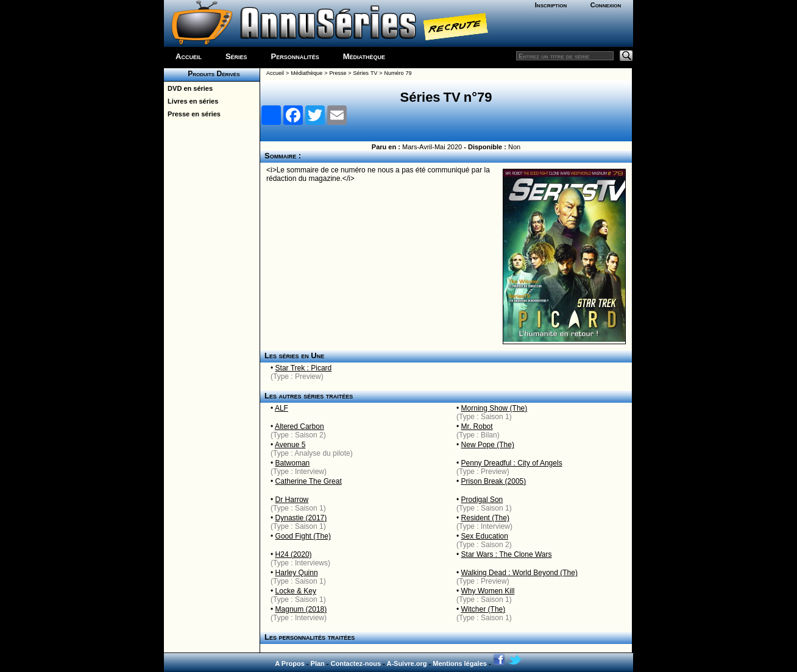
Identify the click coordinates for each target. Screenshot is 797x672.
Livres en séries (191, 101)
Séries (236, 56)
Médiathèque (364, 56)
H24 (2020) (294, 554)
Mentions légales (460, 663)
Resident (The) (485, 518)
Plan (318, 663)
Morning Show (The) (494, 408)
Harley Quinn (297, 573)
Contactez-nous (356, 663)
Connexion (606, 5)
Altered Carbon (299, 426)
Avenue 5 (290, 445)
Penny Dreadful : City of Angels (512, 463)
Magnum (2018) (301, 609)
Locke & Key (296, 591)
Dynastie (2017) (301, 518)
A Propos (290, 663)
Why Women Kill (488, 591)
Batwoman (293, 463)
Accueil (189, 56)
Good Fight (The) (303, 536)
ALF (282, 408)
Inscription (551, 5)
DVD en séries (188, 88)
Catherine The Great (309, 481)
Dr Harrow (292, 500)
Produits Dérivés (211, 74)
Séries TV (366, 73)
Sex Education (485, 536)
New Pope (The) (488, 445)
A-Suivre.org (406, 663)
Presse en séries (192, 114)
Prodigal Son (482, 500)
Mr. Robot (477, 426)
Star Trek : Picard (304, 368)
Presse (338, 73)
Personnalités (295, 56)
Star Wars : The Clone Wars (507, 554)
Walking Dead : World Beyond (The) (519, 573)
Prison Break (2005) (494, 481)
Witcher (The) (484, 609)
